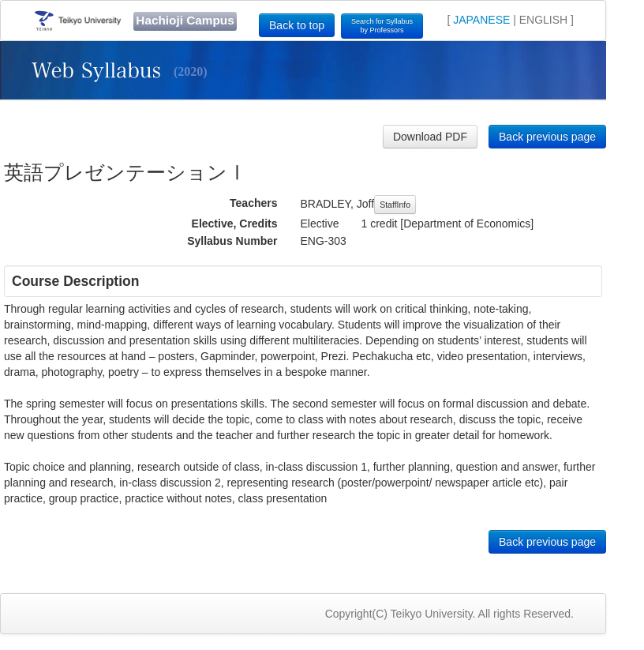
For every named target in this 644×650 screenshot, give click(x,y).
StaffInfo (395, 205)
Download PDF (430, 137)
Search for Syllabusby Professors (382, 26)
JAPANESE (481, 20)
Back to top (297, 25)
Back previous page (547, 137)
